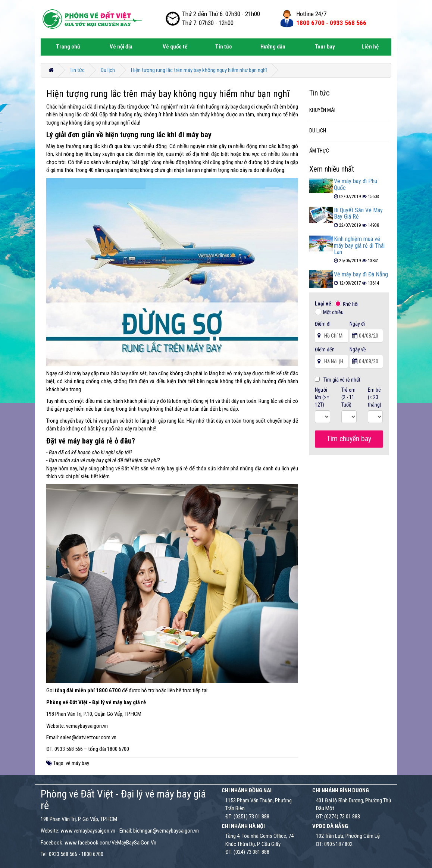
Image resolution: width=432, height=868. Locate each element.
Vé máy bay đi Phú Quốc (356, 184)
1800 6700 (92, 854)
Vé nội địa (121, 47)
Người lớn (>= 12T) (322, 397)
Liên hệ (370, 47)
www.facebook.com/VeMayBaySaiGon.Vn (110, 843)
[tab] (349, 111)
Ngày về (358, 350)
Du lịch (108, 70)
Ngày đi (357, 324)
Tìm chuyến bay (349, 439)
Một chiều (333, 312)
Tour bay (325, 47)
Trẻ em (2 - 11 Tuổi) (348, 397)
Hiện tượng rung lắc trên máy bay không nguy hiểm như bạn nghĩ (199, 70)
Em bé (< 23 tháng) (375, 397)
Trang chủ (68, 47)
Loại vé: (324, 304)
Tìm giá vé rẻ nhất (338, 380)
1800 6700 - (331, 23)
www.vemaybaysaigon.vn (88, 831)
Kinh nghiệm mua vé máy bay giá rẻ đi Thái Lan (359, 245)
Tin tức (224, 47)
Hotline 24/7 (311, 14)
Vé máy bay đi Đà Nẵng (361, 274)
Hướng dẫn (273, 47)
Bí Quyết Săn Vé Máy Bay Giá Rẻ (358, 214)
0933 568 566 (63, 854)
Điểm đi (323, 324)
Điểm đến (325, 350)
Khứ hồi (351, 304)
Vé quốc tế (175, 47)
